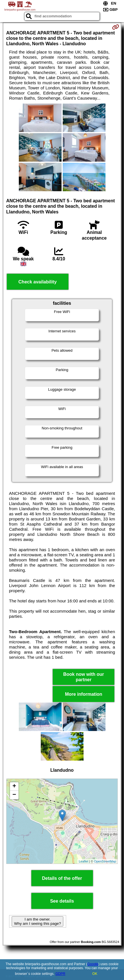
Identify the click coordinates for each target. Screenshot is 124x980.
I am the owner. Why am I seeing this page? (37, 921)
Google (93, 964)
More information (84, 694)
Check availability (38, 282)
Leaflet (83, 861)
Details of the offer (62, 878)
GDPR (61, 974)
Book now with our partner (84, 677)
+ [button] (14, 787)
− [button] (14, 795)
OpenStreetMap (105, 861)
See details (62, 901)
